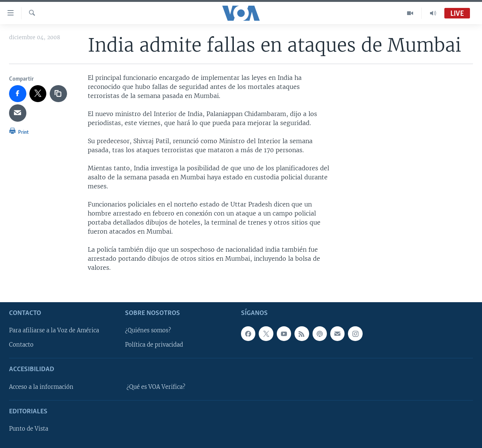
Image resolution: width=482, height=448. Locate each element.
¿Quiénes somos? (148, 330)
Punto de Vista (29, 429)
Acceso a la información (41, 387)
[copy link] (58, 94)
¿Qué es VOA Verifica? (156, 387)
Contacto (21, 345)
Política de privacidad (154, 345)
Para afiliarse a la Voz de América (54, 330)
